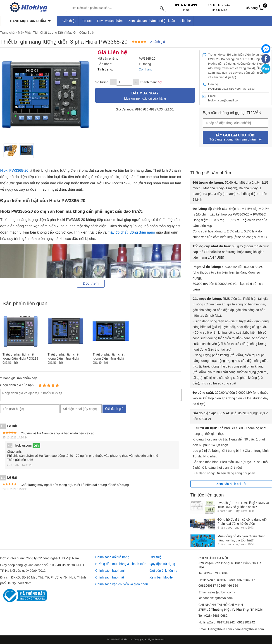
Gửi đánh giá (114, 409)
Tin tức (87, 21)
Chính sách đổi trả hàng (112, 557)
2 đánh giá (157, 42)
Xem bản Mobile (161, 577)
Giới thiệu (69, 21)
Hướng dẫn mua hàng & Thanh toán (121, 564)
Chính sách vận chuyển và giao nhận (122, 584)
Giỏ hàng (256, 7)
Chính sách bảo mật (110, 577)
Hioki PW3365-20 (14, 171)
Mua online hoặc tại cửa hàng (145, 95)
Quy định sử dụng (162, 564)
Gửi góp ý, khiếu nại (164, 571)
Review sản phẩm (110, 21)
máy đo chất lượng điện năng (131, 233)
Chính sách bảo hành (110, 571)
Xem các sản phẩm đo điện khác (152, 21)
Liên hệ (186, 21)
